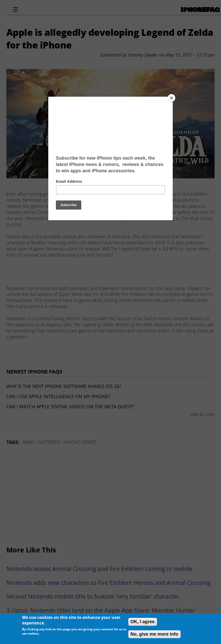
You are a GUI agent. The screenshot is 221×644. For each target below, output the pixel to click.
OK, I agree (143, 622)
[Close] (171, 98)
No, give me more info (154, 634)
